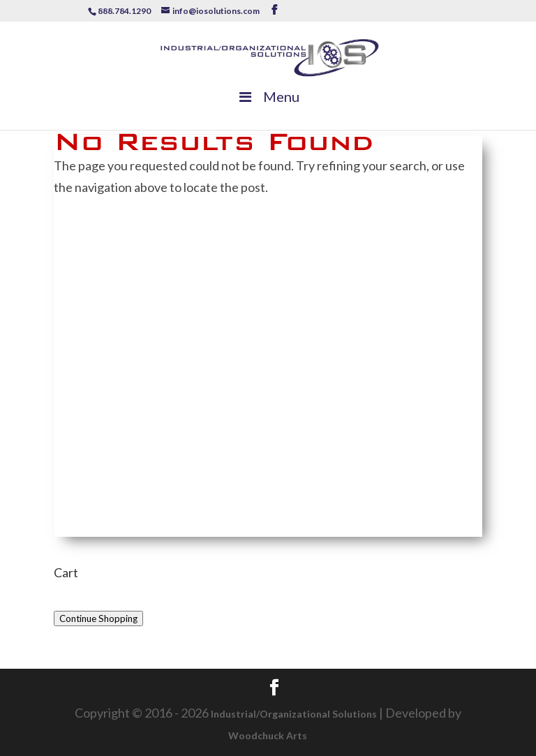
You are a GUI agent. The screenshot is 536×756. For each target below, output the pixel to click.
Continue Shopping (98, 618)
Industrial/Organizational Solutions (294, 714)
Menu (268, 96)
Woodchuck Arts (268, 735)
